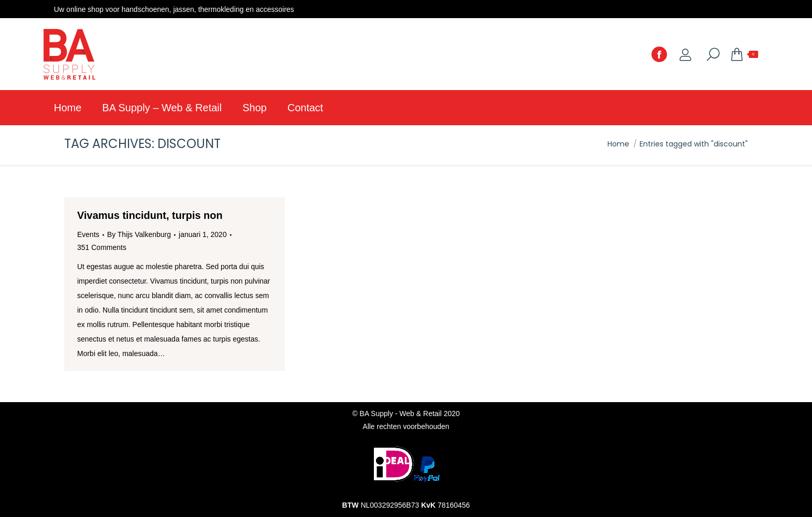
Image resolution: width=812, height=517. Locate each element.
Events (88, 234)
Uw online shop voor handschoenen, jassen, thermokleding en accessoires (174, 9)
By (139, 234)
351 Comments (102, 247)
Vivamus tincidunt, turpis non (150, 215)
